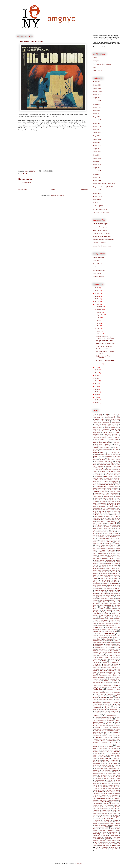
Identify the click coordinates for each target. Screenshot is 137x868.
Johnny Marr (104, 598)
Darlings (109, 511)
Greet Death (110, 562)
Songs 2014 (96, 149)
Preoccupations (97, 703)
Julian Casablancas (105, 605)
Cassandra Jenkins (99, 488)
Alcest (97, 424)
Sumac (99, 760)
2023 (97, 296)
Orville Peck (108, 686)
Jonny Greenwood (104, 600)
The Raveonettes (114, 797)
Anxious (110, 438)
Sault (112, 729)
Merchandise (103, 656)
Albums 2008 (97, 180)
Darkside (101, 511)
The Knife (102, 785)
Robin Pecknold (102, 719)
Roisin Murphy (110, 721)
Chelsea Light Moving (115, 491)
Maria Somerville (116, 646)
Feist (102, 542)
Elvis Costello (96, 535)
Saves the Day (99, 731)
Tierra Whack (116, 810)
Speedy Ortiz (97, 750)
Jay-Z (119, 590)
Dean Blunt (107, 515)
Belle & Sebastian (105, 455)
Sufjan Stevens (105, 758)
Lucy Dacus (107, 639)
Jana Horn (102, 587)
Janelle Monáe (97, 588)
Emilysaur (96, 261)
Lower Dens (97, 639)
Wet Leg (105, 835)
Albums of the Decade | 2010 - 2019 (104, 184)
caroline (118, 485)
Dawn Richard (113, 513)
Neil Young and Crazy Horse (109, 674)
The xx (116, 805)
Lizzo (94, 636)
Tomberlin (105, 815)
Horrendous (115, 572)
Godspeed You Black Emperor (111, 558)
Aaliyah (108, 418)
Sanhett (118, 726)
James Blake (114, 583)
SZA (104, 763)
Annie (103, 436)
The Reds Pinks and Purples (102, 798)
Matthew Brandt (97, 652)
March (99, 331)
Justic (107, 609)
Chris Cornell (115, 495)
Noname (106, 681)
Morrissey (115, 666)
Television (96, 767)
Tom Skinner (96, 815)
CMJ (108, 500)
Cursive (118, 508)
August (99, 318)
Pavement (115, 691)
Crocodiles (102, 506)
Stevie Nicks (103, 757)
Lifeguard (116, 629)
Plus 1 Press (97, 273)
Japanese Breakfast (101, 590)
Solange (102, 746)
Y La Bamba (110, 844)
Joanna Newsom (108, 597)
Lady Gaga (101, 624)
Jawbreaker (112, 590)
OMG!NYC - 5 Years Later (101, 212)
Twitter (95, 58)
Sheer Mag (98, 737)
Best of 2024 (97, 85)
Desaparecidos (108, 520)
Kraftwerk (112, 620)
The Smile (103, 800)
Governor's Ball (110, 560)
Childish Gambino (114, 493)
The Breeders (108, 772)
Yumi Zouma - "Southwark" (105, 346)
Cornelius (118, 503)
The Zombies (96, 807)
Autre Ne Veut (104, 446)
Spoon (97, 753)
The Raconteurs (114, 795)
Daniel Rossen (115, 510)
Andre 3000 (115, 431)
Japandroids (116, 588)
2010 (97, 392)
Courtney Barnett (113, 505)
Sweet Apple (114, 762)
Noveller (108, 682)
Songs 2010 (96, 174)
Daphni (95, 511)
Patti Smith (107, 691)
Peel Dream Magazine (115, 693)
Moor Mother (105, 666)
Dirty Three (108, 525)
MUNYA (111, 669)
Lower (116, 637)
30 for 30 (96, 203)
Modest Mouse (116, 662)
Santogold (115, 727)
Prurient (100, 704)
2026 (97, 288)
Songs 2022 (96, 98)
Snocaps (103, 744)
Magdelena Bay (110, 644)
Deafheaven (97, 515)
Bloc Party (110, 468)
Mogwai (98, 664)
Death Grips (114, 518)
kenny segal (104, 617)
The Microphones (100, 788)
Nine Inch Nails (103, 679)
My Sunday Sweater (99, 270)
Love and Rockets (103, 637)
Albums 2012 (97, 158)
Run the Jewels (98, 724)
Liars (109, 629)
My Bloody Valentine (107, 671)
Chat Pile (96, 491)
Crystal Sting (96, 508)
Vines (112, 829)
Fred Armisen (103, 554)
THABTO (109, 767)
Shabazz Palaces (98, 734)
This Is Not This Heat (103, 809)
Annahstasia (96, 436)
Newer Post (23, 190)
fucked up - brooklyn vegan (101, 233)
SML (117, 742)
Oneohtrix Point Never (107, 684)
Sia (106, 737)
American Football (109, 429)
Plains (94, 699)
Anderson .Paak (105, 431)
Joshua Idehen (114, 602)
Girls (98, 558)
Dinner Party (101, 523)
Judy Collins (104, 604)
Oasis (114, 682)
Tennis (102, 767)
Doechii (95, 528)
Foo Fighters (102, 550)
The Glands (98, 778)
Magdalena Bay (99, 644)
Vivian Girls (102, 831)
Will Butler (95, 841)
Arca (96, 439)
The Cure (113, 775)
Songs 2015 (96, 142)
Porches (111, 699)
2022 (97, 299)
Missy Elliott (114, 659)
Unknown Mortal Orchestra (112, 823)
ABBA (114, 418)
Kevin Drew (112, 617)
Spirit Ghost (96, 752)
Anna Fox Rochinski (111, 434)
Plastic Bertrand (102, 699)
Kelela (113, 614)
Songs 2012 (96, 161)
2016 (97, 375)
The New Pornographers (112, 792)
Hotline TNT (115, 573)
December (100, 307)
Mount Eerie (96, 667)
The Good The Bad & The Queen (112, 778)
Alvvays (107, 427)
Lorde (107, 636)
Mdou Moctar (99, 654)
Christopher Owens (108, 497)
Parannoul (110, 689)
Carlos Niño (96, 485)
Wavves (104, 832)
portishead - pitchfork (99, 243)
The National (99, 792)
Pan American (114, 687)
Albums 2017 (97, 126)
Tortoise (95, 817)
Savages (118, 729)
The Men (105, 787)
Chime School (96, 495)
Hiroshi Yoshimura (102, 570)
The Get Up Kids (115, 777)
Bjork (94, 465)
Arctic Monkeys (97, 441)
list (116, 631)
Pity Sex (111, 698)
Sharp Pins (117, 736)
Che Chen (104, 491)
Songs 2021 (96, 104)
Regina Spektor (114, 711)
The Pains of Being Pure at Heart (102, 793)
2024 (97, 293)
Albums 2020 (97, 107)
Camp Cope (107, 483)
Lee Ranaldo (111, 628)
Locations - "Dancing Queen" (105, 360)
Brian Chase (109, 475)
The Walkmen (97, 803)
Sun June (106, 760)
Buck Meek (117, 478)
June (98, 323)
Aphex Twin (117, 437)
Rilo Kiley (103, 717)
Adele (119, 418)
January (99, 364)
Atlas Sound (108, 444)
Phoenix (103, 698)
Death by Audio (99, 516)
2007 (97, 400)
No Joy (98, 681)
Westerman (96, 835)
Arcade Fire (104, 439)
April (98, 328)
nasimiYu (102, 672)
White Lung (107, 837)
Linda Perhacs (109, 631)
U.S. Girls (109, 822)
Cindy (104, 498)
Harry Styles (96, 567)
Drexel (113, 530)
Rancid (95, 710)
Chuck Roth (98, 498)
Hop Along (112, 570)
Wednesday (96, 834)
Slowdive (96, 742)
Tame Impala (113, 763)
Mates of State (104, 651)
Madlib (116, 641)
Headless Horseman (113, 567)
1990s (95, 414)
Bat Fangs (115, 449)
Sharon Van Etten (107, 736)
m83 (111, 641)
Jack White (114, 582)
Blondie (118, 468)
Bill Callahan (99, 461)
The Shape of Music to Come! (102, 64)
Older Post (84, 190)
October (99, 312)
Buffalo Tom (98, 480)
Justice (113, 609)
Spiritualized (116, 752)
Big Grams (110, 458)
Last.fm (95, 67)
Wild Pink (115, 839)
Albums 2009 (97, 177)
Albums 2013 (97, 152)
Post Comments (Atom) (57, 195)
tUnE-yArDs (117, 817)
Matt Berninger (114, 651)
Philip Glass (109, 696)
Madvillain (118, 642)
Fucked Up (103, 555)
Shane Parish (96, 736)
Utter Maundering (98, 277)
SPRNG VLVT (105, 753)
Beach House (98, 453)
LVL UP (116, 639)
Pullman (107, 704)
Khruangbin (101, 619)
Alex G (116, 424)
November (100, 309)
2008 (97, 397)
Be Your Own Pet (104, 451)
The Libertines (111, 785)
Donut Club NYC (98, 70)
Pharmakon (110, 694)
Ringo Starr (111, 717)
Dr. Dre (100, 530)
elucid (116, 533)
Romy (111, 722)
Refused (106, 711)
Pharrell (101, 696)
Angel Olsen (107, 433)
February (100, 334)
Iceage (95, 578)
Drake (107, 530)
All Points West (112, 426)
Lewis (103, 629)
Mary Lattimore (103, 649)
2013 (97, 384)
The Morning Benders (98, 790)
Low (111, 637)
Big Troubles (111, 460)
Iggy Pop (109, 578)
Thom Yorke (114, 808)
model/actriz (106, 662)
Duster (100, 533)
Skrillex (109, 739)
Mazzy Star (117, 652)
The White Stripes (105, 805)
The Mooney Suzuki (113, 788)
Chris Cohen (106, 495)
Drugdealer (103, 532)
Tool (111, 815)
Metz (110, 656)
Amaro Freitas (115, 428)
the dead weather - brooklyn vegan (103, 240)
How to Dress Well (105, 575)
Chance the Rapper (103, 490)
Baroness (95, 449)
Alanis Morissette (116, 423)
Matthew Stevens (107, 652)
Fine (101, 543)
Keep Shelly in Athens (100, 614)
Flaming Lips (99, 545)
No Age (118, 679)
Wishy (119, 841)
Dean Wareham (116, 515)
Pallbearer (104, 687)
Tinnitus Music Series (101, 812)
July (98, 320)
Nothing (115, 681)
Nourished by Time (98, 682)
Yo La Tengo (116, 845)
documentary (115, 527)
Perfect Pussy (99, 694)
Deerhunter (96, 520)
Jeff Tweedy (114, 594)
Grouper (109, 563)
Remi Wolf (96, 713)
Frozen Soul (112, 554)
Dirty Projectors (98, 525)
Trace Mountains (105, 817)
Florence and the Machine (108, 548)
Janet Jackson (107, 589)
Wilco (108, 839)
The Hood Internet (104, 782)
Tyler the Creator (98, 822)
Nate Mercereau (111, 672)
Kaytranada (116, 612)
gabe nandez (103, 557)
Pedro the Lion (103, 693)
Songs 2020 (96, 110)
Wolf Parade (98, 842)
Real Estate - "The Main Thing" (106, 343)
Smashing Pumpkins (107, 742)
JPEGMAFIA (96, 604)
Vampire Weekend (101, 825)
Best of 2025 (97, 82)
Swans (105, 762)
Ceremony (116, 488)
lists (94, 634)
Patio (100, 691)
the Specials (112, 800)
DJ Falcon (98, 527)
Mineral (106, 659)
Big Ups (118, 460)
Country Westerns (100, 505)
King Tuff (118, 619)
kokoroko (104, 620)
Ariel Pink (113, 441)
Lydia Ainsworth (97, 641)
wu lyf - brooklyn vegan (100, 230)
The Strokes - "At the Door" (105, 349)
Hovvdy (95, 575)
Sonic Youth (103, 748)
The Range (96, 797)
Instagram (96, 61)
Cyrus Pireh (98, 510)
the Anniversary (99, 768)
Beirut (96, 455)
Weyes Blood (114, 835)
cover (94, 506)
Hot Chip (95, 573)
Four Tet (111, 550)
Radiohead (97, 708)
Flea (106, 545)
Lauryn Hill (100, 626)
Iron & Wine (106, 580)
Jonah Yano (113, 599)
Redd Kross (98, 711)
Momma (116, 664)
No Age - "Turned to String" (105, 341)
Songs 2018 (96, 123)
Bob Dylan (103, 471)
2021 (97, 302)
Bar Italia (116, 448)
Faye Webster (112, 540)
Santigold (107, 727)
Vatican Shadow (114, 825)
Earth (111, 533)
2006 (97, 403)
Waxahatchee (113, 832)
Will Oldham (103, 841)
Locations (101, 636)
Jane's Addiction (113, 587)
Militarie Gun (97, 659)
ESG (106, 537)
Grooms (102, 564)
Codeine (95, 501)
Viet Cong (115, 827)
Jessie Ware (110, 595)
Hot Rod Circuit (105, 574)
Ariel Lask (105, 441)
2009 (97, 394)
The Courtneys (104, 775)
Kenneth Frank (97, 264)
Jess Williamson (98, 595)
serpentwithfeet (97, 732)
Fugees (112, 555)
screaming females (112, 731)
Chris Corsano (97, 496)
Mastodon (95, 651)
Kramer (118, 620)
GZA (110, 565)
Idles (102, 578)
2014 (97, 381)
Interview (95, 580)
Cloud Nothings (100, 500)
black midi (109, 466)
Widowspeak (99, 839)
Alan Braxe (106, 423)
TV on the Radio (109, 818)
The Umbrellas (115, 802)
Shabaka (115, 732)
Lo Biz (95, 267)
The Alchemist (117, 767)
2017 (97, 373)
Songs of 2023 (97, 91)
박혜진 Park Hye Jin (115, 849)
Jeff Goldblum (111, 592)
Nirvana (112, 679)
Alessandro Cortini (106, 424)
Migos (100, 658)
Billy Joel (105, 463)
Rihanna (97, 717)
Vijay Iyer (96, 829)
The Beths (115, 770)
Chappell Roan (114, 490)
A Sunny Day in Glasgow (109, 416)
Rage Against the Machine (112, 708)
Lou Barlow (113, 636)
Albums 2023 (97, 88)
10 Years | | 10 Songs (99, 206)
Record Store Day (115, 710)
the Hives (110, 780)
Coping (111, 503)
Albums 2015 (97, 139)
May (98, 326)
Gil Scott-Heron (112, 557)
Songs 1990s (97, 200)
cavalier (109, 488)
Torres (116, 815)
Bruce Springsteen (98, 478)
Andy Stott (96, 433)
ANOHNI (116, 436)
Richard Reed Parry (111, 715)
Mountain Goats (106, 667)
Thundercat (96, 810)
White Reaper (116, 837)
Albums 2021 (97, 101)
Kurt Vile (105, 622)
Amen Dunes (96, 429)
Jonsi (113, 600)
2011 (97, 389)
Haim (115, 565)
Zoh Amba (105, 849)
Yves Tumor (114, 847)
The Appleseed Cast (110, 768)
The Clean (108, 774)
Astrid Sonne (116, 443)
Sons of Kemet (113, 748)
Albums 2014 (97, 145)
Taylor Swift (96, 765)
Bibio (96, 458)
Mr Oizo (115, 667)
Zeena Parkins (96, 849)
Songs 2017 (96, 130)
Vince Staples (105, 829)
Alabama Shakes (97, 423)
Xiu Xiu (103, 844)
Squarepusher (114, 753)
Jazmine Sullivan (100, 592)
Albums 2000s (97, 190)
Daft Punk (106, 510)
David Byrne (99, 513)
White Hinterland (97, 837)
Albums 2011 (97, 165)
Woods (106, 842)
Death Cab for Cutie (112, 516)
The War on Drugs (109, 803)
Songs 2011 (96, 168)
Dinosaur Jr (112, 523)
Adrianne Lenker (100, 419)
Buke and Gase (108, 480)
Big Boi (103, 458)
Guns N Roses (102, 565)
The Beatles (105, 770)
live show (110, 633)
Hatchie (103, 567)
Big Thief (102, 460)
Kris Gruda (98, 622)
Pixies (117, 698)
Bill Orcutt (109, 461)
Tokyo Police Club (114, 814)
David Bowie (117, 511)
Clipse (118, 498)
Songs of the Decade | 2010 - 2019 (104, 187)
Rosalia (117, 722)
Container (104, 503)
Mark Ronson (109, 647)
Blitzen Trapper (100, 468)
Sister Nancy (102, 739)
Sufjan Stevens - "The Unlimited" (103, 357)
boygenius (109, 473)
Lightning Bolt (97, 631)
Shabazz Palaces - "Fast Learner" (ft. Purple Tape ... (105, 337)
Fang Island (103, 540)
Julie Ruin (112, 607)
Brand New (117, 473)
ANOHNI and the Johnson (99, 438)
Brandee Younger (99, 475)
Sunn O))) (96, 762)
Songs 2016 (96, 136)
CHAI (94, 490)
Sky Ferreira (117, 739)
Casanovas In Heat (114, 486)
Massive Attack (114, 649)
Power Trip (114, 701)
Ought (116, 686)
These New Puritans (107, 807)
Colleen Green (111, 501)
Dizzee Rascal (117, 525)
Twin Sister (106, 820)
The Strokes (27, 174)
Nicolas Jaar (111, 677)
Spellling (105, 750)
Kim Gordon (109, 619)
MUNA (104, 669)
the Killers (116, 784)
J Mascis (106, 582)
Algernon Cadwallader (99, 426)
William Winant (111, 841)
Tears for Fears (107, 765)
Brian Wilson (117, 475)
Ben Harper (115, 455)
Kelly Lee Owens (106, 615)
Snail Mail (96, 744)
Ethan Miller (113, 537)
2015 (97, 378)
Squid (94, 755)
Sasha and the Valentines (100, 729)
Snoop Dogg (111, 744)
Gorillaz (102, 560)
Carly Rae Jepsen (107, 485)
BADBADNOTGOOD (106, 448)
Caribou (115, 483)
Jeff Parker (104, 594)
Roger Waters (101, 721)
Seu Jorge (106, 732)
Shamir (116, 734)
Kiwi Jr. (97, 620)
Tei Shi (116, 765)
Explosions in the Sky (105, 538)
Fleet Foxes (114, 545)
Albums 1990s (97, 196)
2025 (97, 291)
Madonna (110, 642)
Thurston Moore (106, 810)
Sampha (111, 726)
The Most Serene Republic (113, 790)
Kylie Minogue (115, 622)
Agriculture (102, 421)
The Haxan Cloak (99, 780)
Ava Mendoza (115, 446)
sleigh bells (111, 741)
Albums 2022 (97, 95)
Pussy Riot (106, 706)
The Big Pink (97, 772)
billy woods (114, 463)
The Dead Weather (104, 777)
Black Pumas (117, 466)
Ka (102, 610)
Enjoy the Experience (107, 535)
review (96, 715)
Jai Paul (105, 583)
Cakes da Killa (97, 483)
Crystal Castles (113, 506)
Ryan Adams (110, 724)
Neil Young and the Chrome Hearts (102, 676)
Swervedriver (96, 763)
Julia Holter (113, 604)
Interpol (116, 578)
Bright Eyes (98, 476)
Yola (97, 847)
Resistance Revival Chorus (110, 713)
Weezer (105, 834)
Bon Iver (111, 471)
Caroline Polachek (100, 486)
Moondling (96, 666)
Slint (117, 741)
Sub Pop (112, 757)
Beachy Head (111, 453)
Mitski (104, 661)
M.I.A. (105, 641)
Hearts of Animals (105, 569)
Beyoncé (117, 456)
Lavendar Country (110, 626)
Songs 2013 (96, 155)
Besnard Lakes (97, 456)
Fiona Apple (108, 543)
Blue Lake (108, 470)
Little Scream (100, 634)
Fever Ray (109, 542)
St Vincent (102, 755)
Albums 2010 (97, 171)
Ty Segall (115, 820)
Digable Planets (111, 521)
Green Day (101, 562)
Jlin (99, 597)
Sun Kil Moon (114, 760)
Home (53, 190)
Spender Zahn (114, 750)
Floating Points (105, 547)
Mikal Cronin (114, 657)
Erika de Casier (99, 537)
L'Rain (95, 624)
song (109, 746)
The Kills (95, 785)
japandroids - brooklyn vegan (102, 246)
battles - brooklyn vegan (100, 224)
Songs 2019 (96, 117)
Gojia (96, 560)
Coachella (115, 500)
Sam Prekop (103, 726)
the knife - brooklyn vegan (101, 227)
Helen (114, 568)
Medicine (109, 654)
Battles (95, 451)
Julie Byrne (104, 607)
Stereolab (111, 755)
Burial (106, 481)
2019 (97, 367)
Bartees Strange (105, 449)
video (107, 827)
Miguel (106, 658)
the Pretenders (103, 795)
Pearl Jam (95, 693)
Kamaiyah (109, 610)
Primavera (116, 703)
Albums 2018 (97, 120)
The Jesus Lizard (106, 783)
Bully (100, 481)
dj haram (106, 527)
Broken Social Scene (110, 476)
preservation (107, 703)
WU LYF (113, 842)
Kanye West (106, 612)
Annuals (109, 436)
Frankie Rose (111, 552)
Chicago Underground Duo (101, 493)
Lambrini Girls (110, 624)
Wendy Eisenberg (114, 834)
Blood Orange (99, 470)
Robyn (110, 719)
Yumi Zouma (105, 847)
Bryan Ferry (109, 478)
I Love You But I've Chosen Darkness (109, 577)
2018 (97, 370)
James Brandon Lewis (99, 585)
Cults (104, 508)
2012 (97, 386)
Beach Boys (115, 451)
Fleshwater (96, 547)
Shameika (110, 734)
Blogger (79, 864)
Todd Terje (104, 813)
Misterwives (96, 661)
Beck (119, 453)
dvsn (105, 533)
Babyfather (95, 448)
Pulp (113, 704)
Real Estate (102, 710)
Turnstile (98, 818)
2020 (97, 304)
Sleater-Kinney (99, 741)
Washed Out (111, 830)
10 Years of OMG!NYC (100, 209)
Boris (102, 473)
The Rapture (105, 797)
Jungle (102, 609)
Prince (94, 704)
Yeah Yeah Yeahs (104, 845)
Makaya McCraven (104, 646)
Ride (119, 715)
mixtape (112, 661)
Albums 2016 (97, 133)
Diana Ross (100, 521)
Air (109, 421)
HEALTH (95, 568)
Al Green (115, 421)
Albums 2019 (97, 114)
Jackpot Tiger (96, 584)
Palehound (95, 687)
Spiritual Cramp (106, 752)
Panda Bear (98, 689)
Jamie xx (111, 585)
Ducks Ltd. (112, 532)
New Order (101, 677)
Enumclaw (117, 535)
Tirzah (112, 812)
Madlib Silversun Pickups (99, 642)
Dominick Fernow (103, 528)
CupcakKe (111, 508)
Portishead (103, 701)
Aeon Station (111, 419)
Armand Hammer (104, 443)
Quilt (116, 706)
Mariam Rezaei (99, 647)
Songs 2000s (97, 193)
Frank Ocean (101, 552)
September (100, 315)
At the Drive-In (99, 444)
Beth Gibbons (108, 456)
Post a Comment (26, 183)
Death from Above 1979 (100, 518)
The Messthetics (116, 787)
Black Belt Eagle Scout (107, 465)
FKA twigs (117, 543)
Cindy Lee (111, 498)
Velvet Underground (98, 827)
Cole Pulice (102, 501)
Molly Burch (108, 664)
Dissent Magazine (98, 257)
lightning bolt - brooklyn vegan (102, 236)
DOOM (111, 528)
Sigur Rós (112, 737)
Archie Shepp (115, 439)
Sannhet (98, 727)
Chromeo (118, 497)
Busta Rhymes (115, 481)
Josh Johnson (104, 602)
